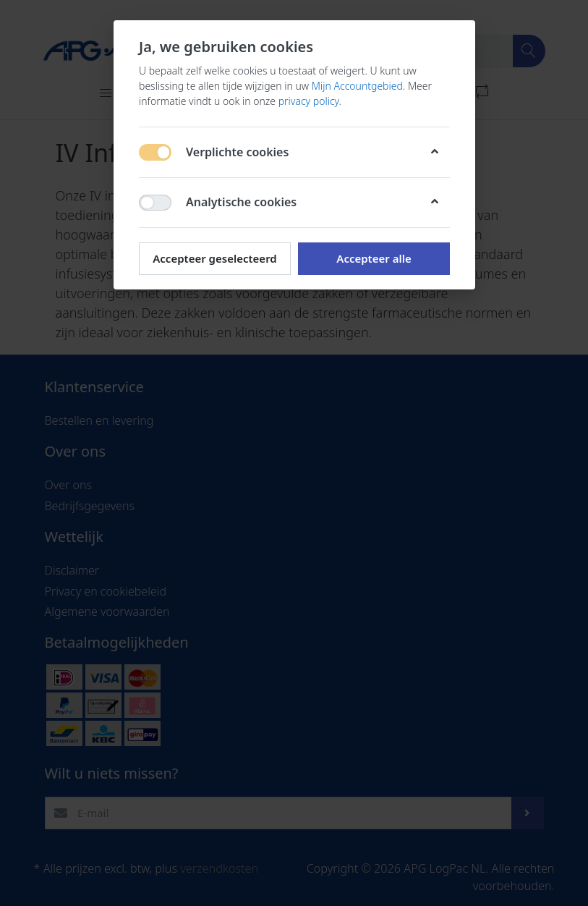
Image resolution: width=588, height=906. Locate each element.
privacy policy (308, 101)
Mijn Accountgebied (357, 86)
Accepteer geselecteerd (214, 258)
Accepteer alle (374, 258)
